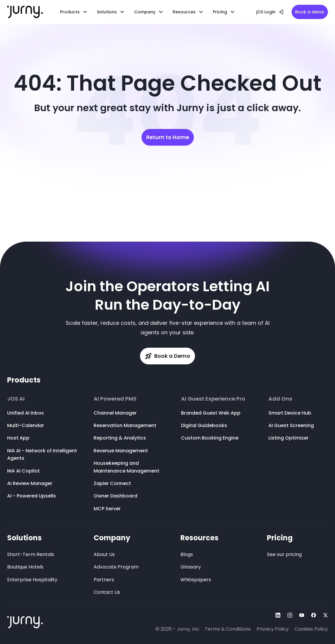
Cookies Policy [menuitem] (311, 629)
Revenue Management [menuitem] (121, 451)
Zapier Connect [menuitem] (112, 483)
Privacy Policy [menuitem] (273, 629)
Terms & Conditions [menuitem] (228, 629)
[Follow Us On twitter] (325, 615)
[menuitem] (111, 12)
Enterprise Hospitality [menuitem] (32, 580)
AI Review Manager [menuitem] (30, 483)
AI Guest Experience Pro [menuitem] (213, 399)
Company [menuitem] (112, 538)
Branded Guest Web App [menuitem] (211, 413)
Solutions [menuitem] (24, 538)
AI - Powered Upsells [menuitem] (32, 496)
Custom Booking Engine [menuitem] (210, 438)
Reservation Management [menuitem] (125, 425)
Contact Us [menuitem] (107, 592)
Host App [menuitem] (18, 438)
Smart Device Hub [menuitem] (290, 413)
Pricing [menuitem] (280, 538)
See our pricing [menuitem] (284, 554)
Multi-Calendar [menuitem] (26, 425)
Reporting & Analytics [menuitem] (120, 438)
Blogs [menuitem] (187, 554)
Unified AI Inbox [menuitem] (25, 413)
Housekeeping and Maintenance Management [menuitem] (126, 467)
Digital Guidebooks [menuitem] (204, 425)
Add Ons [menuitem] (280, 399)
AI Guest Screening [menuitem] (291, 425)
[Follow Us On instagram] (290, 615)
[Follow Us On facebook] (314, 615)
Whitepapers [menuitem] (196, 580)
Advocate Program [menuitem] (116, 567)
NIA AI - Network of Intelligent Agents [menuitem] (42, 455)
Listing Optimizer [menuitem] (288, 438)
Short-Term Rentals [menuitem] (31, 554)
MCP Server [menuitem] (107, 509)
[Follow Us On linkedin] (278, 615)
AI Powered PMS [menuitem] (115, 399)
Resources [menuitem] (184, 12)
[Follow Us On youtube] (302, 615)
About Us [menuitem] (104, 554)
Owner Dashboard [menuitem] (115, 496)
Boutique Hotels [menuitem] (25, 567)
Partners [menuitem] (104, 580)
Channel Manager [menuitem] (115, 413)
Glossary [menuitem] (191, 567)
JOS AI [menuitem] (16, 399)
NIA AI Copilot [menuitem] (23, 471)
